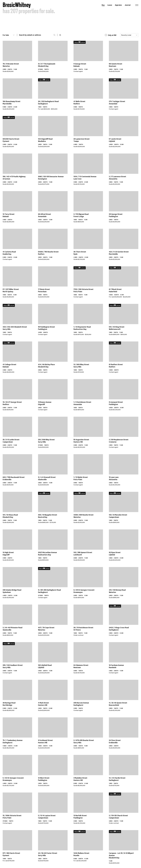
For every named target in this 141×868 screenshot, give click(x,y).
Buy (103, 5)
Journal (128, 5)
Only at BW (112, 35)
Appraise (118, 5)
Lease (110, 5)
